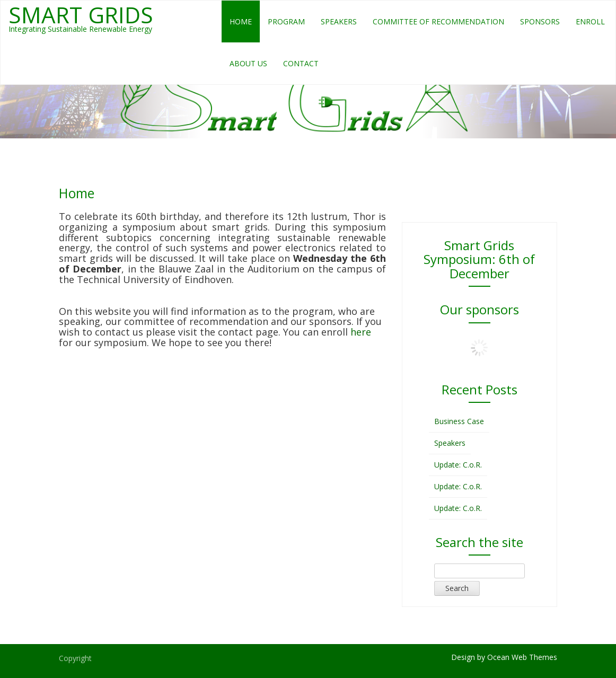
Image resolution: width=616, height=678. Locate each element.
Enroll (590, 21)
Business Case (459, 421)
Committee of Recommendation (438, 21)
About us (248, 63)
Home (241, 21)
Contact (301, 63)
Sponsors (540, 21)
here (361, 332)
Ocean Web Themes (522, 657)
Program (286, 21)
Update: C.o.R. (458, 465)
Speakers (339, 21)
